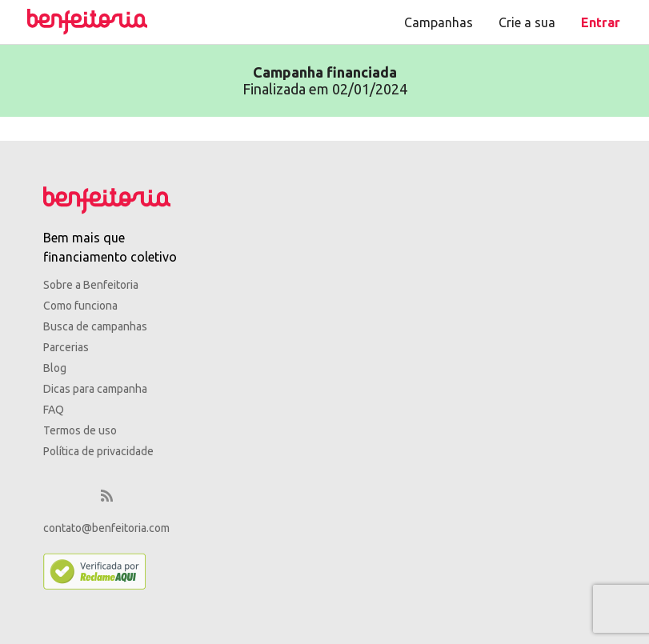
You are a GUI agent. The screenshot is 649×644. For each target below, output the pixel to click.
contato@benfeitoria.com (106, 528)
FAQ (54, 410)
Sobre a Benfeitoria (91, 285)
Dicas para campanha (95, 389)
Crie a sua (527, 22)
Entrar (601, 22)
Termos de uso (80, 430)
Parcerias (66, 347)
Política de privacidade (98, 451)
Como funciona (80, 306)
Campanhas (439, 22)
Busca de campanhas (95, 326)
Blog (55, 368)
